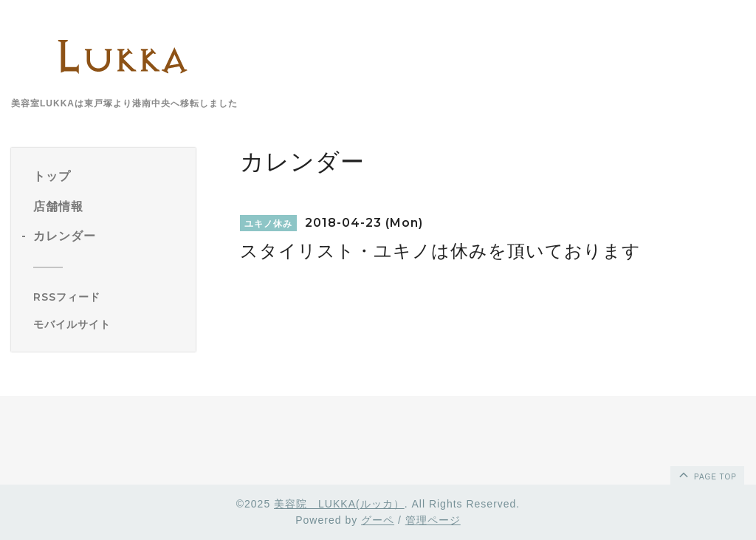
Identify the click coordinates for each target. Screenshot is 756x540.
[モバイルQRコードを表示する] (109, 324)
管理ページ (433, 520)
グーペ (378, 520)
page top (707, 474)
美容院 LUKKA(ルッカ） (339, 504)
